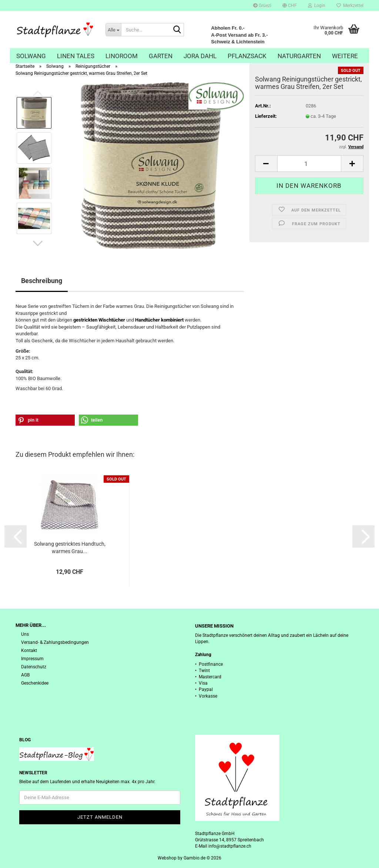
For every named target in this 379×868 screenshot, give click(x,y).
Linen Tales (76, 56)
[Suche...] (113, 30)
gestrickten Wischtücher (99, 320)
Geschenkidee (35, 683)
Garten (161, 56)
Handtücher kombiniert (159, 320)
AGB (25, 675)
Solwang (31, 56)
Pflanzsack (247, 56)
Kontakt (29, 651)
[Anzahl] (309, 164)
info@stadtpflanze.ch (230, 846)
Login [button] (317, 6)
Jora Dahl (200, 56)
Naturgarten (299, 56)
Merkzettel (350, 6)
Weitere (345, 56)
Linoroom (122, 56)
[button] (290, 6)
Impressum (32, 659)
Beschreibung (42, 281)
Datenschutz (34, 667)
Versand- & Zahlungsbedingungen (55, 642)
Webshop (167, 858)
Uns (25, 634)
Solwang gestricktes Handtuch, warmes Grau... (70, 548)
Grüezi (262, 6)
